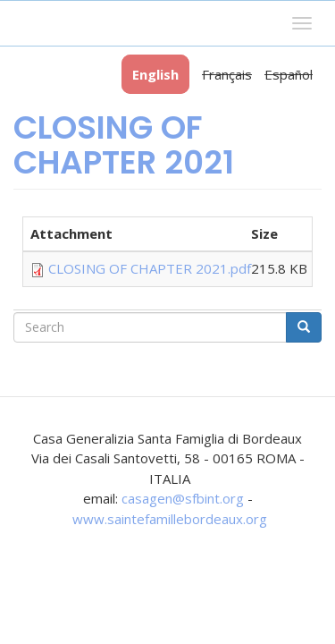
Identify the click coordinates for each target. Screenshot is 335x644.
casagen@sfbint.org (183, 498)
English (155, 74)
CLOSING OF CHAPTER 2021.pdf (150, 268)
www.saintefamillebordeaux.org (170, 519)
